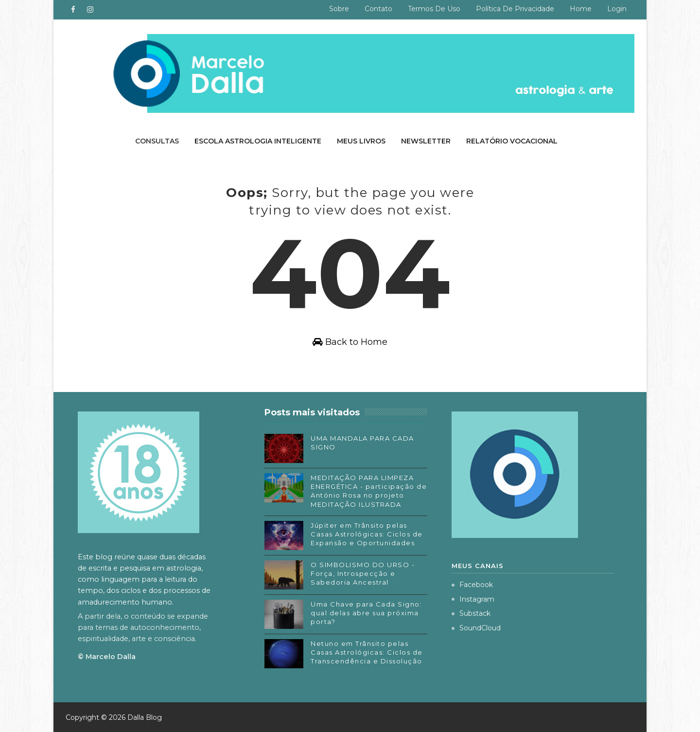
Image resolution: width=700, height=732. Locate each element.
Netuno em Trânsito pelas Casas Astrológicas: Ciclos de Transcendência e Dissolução (367, 652)
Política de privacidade (515, 9)
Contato (378, 9)
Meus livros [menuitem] (361, 141)
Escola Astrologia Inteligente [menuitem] (258, 141)
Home (581, 9)
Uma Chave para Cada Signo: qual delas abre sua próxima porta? (366, 613)
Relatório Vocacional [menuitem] (512, 141)
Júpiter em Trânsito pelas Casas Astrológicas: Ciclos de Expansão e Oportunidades (367, 534)
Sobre (339, 9)
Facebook (472, 585)
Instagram (473, 599)
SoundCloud (476, 628)
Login (617, 9)
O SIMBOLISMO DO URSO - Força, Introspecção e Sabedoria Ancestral (363, 573)
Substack (471, 613)
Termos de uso (434, 9)
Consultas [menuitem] (157, 141)
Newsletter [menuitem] (426, 141)
